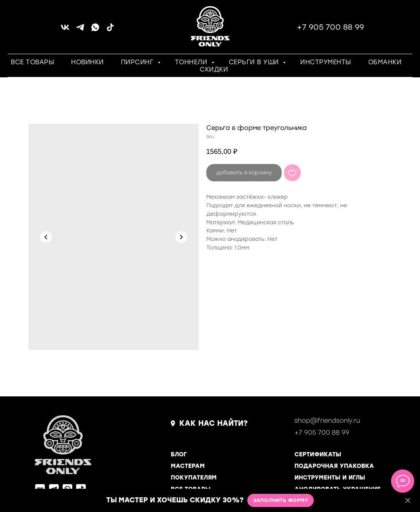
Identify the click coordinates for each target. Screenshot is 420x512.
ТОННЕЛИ (192, 62)
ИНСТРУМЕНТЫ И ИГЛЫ (330, 478)
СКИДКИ (214, 69)
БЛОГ (179, 454)
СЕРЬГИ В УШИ (255, 62)
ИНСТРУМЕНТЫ (326, 62)
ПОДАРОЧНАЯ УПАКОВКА (334, 466)
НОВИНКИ (88, 62)
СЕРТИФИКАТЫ (318, 454)
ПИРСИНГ (138, 62)
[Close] (408, 501)
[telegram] (80, 30)
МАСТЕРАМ (188, 466)
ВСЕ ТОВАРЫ (32, 62)
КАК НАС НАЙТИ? (213, 423)
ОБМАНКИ (385, 62)
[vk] (65, 30)
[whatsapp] (95, 30)
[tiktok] (110, 30)
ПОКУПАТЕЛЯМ (194, 478)
